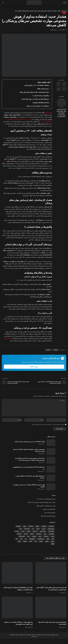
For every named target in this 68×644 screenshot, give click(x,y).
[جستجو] (3, 3)
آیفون (25, 532)
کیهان (19, 547)
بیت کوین (35, 537)
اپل (33, 534)
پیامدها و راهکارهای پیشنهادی (40, 103)
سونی (53, 542)
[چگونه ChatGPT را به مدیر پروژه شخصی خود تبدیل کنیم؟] (51, 448)
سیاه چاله (46, 542)
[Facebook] (64, 84)
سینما (40, 542)
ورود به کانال (34, 369)
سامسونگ (39, 539)
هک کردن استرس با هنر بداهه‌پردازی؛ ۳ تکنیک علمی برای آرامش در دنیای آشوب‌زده (61, 113)
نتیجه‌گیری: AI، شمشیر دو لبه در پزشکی (37, 106)
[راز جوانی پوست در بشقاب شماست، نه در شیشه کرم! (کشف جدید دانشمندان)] (17, 613)
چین (36, 547)
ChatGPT (51, 532)
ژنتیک (31, 547)
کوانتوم (25, 547)
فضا (28, 542)
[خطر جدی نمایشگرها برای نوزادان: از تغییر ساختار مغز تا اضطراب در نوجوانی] (17, 579)
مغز (21, 544)
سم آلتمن (19, 539)
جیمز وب (17, 537)
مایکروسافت (32, 544)
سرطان (32, 539)
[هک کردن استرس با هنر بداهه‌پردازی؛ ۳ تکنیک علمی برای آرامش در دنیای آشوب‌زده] (61, 103)
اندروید (44, 534)
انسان (38, 534)
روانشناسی (51, 539)
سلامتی (48, 352)
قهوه (48, 544)
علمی (64, 13)
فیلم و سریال (22, 542)
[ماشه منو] (64, 3)
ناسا (17, 544)
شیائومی (34, 542)
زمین (45, 539)
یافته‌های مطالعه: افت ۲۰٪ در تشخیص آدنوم (36, 85)
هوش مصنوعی (48, 113)
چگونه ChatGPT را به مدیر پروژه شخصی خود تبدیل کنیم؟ (29, 447)
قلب (53, 544)
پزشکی (56, 352)
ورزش (52, 547)
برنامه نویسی (43, 537)
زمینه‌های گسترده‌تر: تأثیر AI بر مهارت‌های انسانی (34, 99)
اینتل (20, 534)
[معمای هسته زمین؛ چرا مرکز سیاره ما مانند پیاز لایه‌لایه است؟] (51, 613)
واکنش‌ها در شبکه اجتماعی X (40, 96)
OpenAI (31, 532)
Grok (37, 532)
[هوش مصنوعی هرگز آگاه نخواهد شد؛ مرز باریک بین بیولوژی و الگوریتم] (51, 492)
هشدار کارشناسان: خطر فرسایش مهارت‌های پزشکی (33, 92)
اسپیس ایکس (51, 534)
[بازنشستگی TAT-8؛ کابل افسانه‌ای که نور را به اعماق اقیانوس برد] (51, 474)
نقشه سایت (34, 642)
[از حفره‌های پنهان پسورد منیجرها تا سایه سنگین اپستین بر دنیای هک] (51, 483)
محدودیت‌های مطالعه (42, 89)
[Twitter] (59, 84)
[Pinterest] (64, 89)
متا (26, 544)
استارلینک (18, 532)
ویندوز (47, 547)
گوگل (53, 549)
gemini (44, 532)
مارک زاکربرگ (41, 544)
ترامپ (23, 537)
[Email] (59, 89)
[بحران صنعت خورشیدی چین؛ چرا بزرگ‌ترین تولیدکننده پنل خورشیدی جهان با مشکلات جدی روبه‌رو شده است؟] (51, 466)
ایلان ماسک (27, 534)
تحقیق (29, 537)
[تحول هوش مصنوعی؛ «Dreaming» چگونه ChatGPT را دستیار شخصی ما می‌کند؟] (51, 457)
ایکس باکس (51, 537)
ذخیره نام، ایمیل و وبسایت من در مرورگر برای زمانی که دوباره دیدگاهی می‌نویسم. (48, 430)
